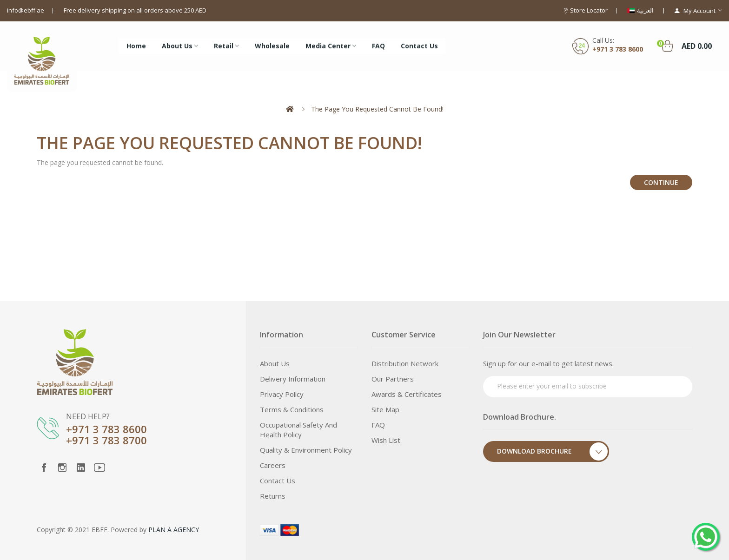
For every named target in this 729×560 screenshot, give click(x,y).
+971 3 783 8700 (106, 440)
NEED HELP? (88, 416)
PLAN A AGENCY (174, 530)
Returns (273, 496)
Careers (273, 465)
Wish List (386, 440)
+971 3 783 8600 (618, 49)
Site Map (385, 409)
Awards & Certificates (407, 394)
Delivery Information (293, 379)
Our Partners (393, 379)
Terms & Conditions (292, 409)
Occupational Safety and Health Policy (298, 430)
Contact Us (278, 481)
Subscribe (668, 385)
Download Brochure (553, 451)
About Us (275, 363)
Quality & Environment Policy (306, 450)
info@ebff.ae (26, 10)
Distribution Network (405, 363)
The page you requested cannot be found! (377, 109)
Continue (661, 182)
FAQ (378, 425)
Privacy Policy (282, 394)
